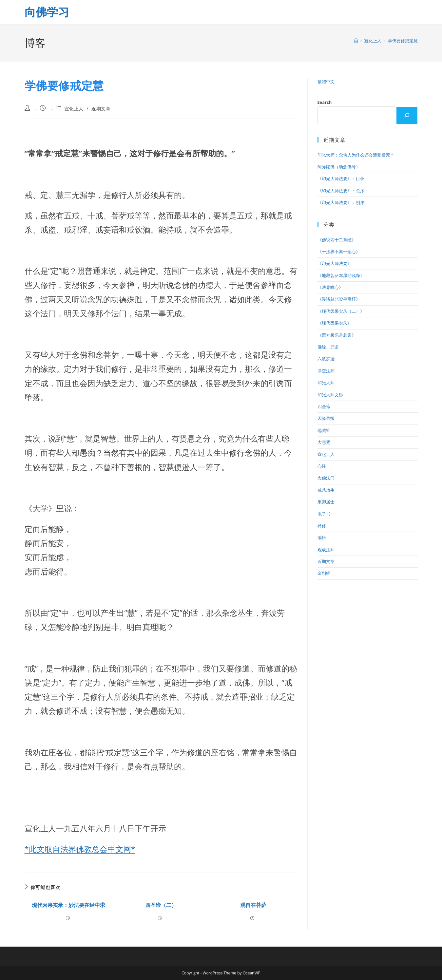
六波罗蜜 (326, 359)
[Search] (407, 115)
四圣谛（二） (161, 905)
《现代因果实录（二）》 (341, 311)
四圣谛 (324, 406)
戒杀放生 (326, 490)
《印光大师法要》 (335, 263)
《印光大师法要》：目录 (341, 179)
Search (325, 102)
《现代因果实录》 (335, 323)
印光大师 (326, 383)
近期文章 (101, 109)
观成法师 (326, 550)
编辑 (322, 537)
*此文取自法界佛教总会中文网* (80, 849)
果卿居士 (326, 502)
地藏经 (324, 430)
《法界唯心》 (330, 287)
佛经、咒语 (328, 347)
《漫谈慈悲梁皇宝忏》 (339, 299)
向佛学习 (47, 12)
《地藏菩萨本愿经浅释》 (341, 275)
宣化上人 (74, 109)
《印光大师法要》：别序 (341, 202)
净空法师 (326, 371)
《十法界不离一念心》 (339, 252)
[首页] (356, 41)
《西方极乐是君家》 (337, 335)
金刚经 (324, 573)
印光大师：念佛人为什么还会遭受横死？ (356, 155)
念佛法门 (326, 478)
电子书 (324, 514)
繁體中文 (326, 82)
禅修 (322, 526)
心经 (322, 466)
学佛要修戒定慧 (403, 41)
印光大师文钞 (330, 395)
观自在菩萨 (253, 905)
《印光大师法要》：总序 (341, 191)
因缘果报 (326, 418)
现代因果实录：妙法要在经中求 (68, 905)
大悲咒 (324, 442)
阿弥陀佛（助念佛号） (339, 167)
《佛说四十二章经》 (337, 240)
